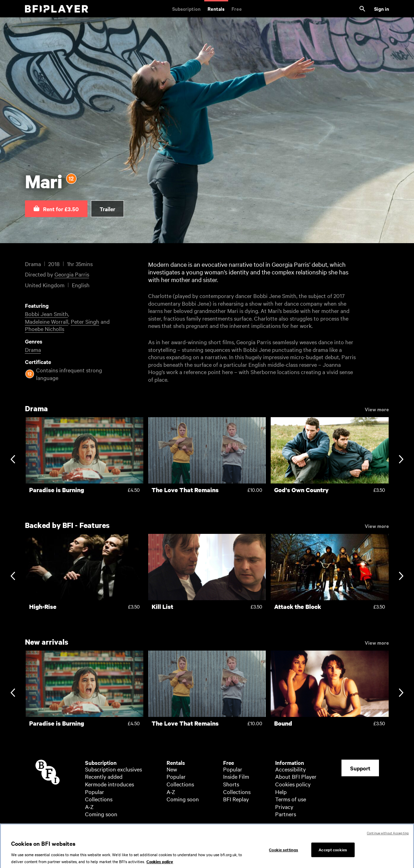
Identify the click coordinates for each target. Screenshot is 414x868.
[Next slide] (401, 460)
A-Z (89, 807)
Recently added (104, 776)
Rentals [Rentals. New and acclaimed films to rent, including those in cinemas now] (216, 9)
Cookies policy (293, 784)
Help (281, 792)
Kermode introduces (109, 784)
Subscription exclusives (113, 769)
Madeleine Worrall (47, 321)
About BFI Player (296, 776)
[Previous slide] (13, 460)
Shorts (231, 784)
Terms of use (291, 799)
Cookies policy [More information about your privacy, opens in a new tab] (160, 865)
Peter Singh (85, 321)
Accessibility (290, 769)
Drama (33, 349)
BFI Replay (236, 799)
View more (377, 409)
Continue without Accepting (388, 836)
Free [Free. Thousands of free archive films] (237, 9)
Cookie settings (284, 853)
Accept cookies (333, 853)
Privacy (284, 807)
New (172, 769)
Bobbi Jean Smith (47, 314)
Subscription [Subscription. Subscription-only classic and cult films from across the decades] (186, 9)
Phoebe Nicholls (45, 329)
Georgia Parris (72, 274)
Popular (95, 792)
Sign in (382, 9)
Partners (286, 814)
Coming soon (101, 814)
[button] (56, 209)
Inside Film (236, 776)
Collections (99, 799)
